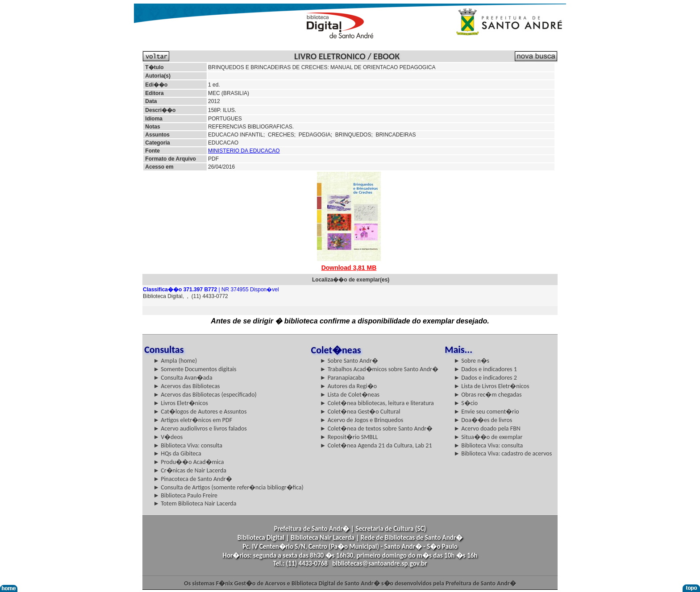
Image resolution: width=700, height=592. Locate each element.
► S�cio (466, 403)
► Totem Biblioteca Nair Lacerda (195, 503)
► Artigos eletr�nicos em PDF (193, 420)
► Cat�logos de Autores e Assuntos (200, 412)
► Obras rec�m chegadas (487, 395)
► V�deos (168, 437)
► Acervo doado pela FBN (487, 428)
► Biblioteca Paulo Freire (185, 495)
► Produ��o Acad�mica (188, 462)
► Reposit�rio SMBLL (349, 437)
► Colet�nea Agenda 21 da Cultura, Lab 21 (376, 445)
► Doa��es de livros (483, 420)
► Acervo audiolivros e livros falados (200, 428)
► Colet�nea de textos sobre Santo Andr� (377, 428)
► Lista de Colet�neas (350, 395)
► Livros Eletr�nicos (181, 403)
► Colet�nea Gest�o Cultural (360, 412)
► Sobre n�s (471, 361)
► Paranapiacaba (342, 378)
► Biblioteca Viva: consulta (188, 445)
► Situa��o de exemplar (488, 437)
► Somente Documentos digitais (195, 369)
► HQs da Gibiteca (177, 453)
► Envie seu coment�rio (486, 412)
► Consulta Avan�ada (183, 378)
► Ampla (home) (175, 361)
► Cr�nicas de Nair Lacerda (190, 470)
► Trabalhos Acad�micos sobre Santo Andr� (379, 369)
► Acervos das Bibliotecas (186, 386)
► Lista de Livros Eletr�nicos (491, 386)
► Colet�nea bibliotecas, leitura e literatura (377, 403)
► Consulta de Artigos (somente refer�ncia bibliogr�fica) (228, 487)
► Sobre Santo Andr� (349, 361)
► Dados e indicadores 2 (485, 378)
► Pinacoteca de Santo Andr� (193, 479)
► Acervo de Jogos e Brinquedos (362, 420)
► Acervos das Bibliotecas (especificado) (205, 395)
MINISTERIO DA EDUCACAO (244, 151)
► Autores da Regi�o (348, 386)
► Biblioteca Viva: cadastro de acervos (503, 453)
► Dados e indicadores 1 (485, 369)
